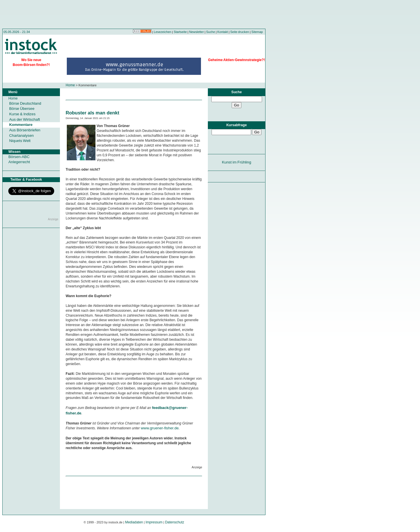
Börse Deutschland (25, 103)
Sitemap (257, 32)
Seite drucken (240, 32)
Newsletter (197, 32)
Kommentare (21, 125)
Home (70, 85)
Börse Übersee (22, 109)
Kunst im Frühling (237, 162)
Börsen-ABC (19, 157)
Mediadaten (134, 522)
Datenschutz (175, 522)
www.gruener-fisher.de (160, 428)
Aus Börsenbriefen (25, 130)
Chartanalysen (22, 136)
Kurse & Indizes (22, 114)
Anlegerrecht (19, 162)
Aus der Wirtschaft (25, 119)
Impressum (154, 522)
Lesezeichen (163, 32)
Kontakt (223, 32)
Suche (211, 32)
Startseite (180, 32)
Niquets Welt (20, 141)
